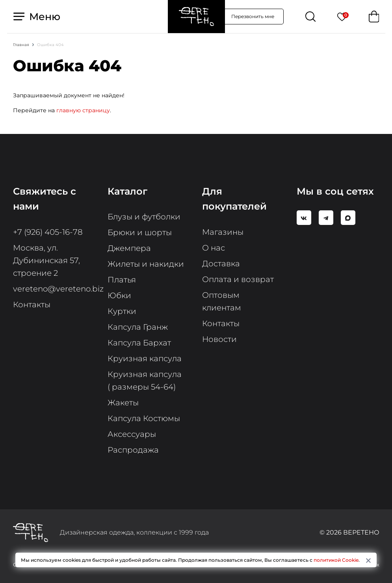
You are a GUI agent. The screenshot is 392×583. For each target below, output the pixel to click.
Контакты (32, 304)
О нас (214, 248)
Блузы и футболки (144, 217)
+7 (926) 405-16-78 (48, 232)
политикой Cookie (336, 560)
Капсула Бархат (139, 343)
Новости (219, 339)
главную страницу (83, 110)
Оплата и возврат (238, 279)
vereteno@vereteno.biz (58, 289)
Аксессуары (132, 434)
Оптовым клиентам (222, 301)
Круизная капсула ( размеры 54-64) (145, 381)
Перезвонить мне (253, 16)
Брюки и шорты (140, 232)
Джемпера (129, 248)
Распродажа (133, 450)
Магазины (223, 232)
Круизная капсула (145, 358)
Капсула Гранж (138, 327)
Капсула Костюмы (144, 418)
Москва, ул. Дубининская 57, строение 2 (46, 260)
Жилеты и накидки (146, 264)
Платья (122, 280)
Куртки (122, 311)
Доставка (221, 264)
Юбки (119, 295)
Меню (37, 17)
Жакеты (123, 403)
